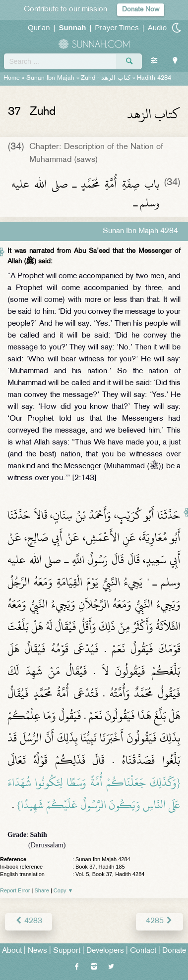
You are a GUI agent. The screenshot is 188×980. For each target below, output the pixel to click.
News (37, 951)
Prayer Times (117, 27)
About (12, 951)
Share (42, 890)
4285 (159, 921)
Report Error (15, 890)
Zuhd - (106, 78)
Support (67, 951)
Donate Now (141, 10)
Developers (105, 951)
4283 (29, 921)
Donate (174, 951)
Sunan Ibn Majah (50, 78)
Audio (157, 27)
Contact (143, 951)
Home (12, 78)
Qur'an (39, 27)
